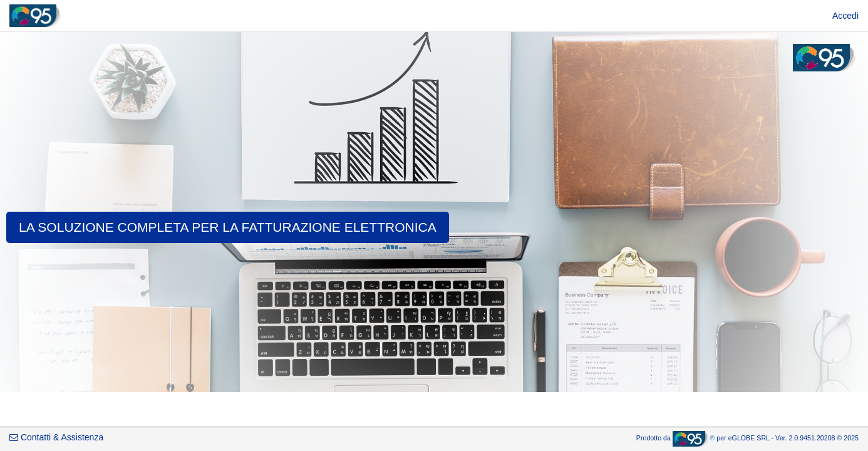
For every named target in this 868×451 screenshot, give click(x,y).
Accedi (845, 16)
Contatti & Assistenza (56, 437)
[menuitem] (845, 16)
